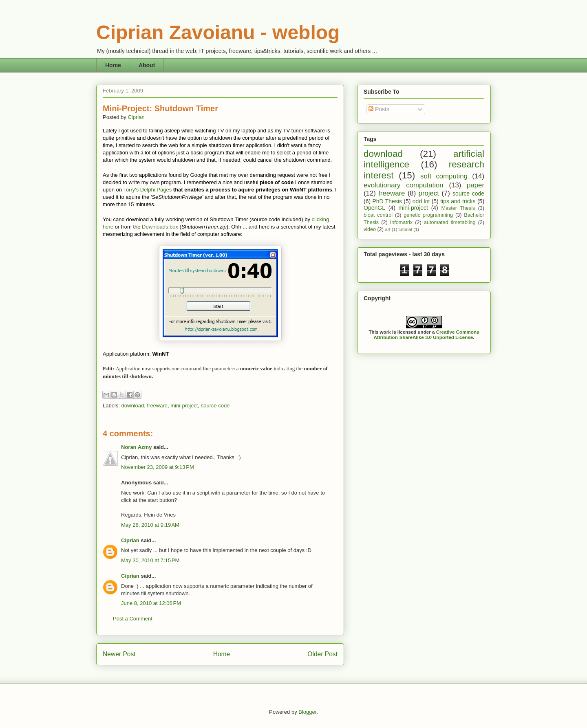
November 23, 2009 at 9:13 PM (158, 467)
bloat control (378, 215)
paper (476, 185)
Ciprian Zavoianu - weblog (218, 32)
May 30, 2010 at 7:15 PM (150, 560)
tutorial (405, 229)
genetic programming (428, 215)
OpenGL (374, 208)
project (429, 193)
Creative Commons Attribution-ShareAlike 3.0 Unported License (426, 334)
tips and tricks (458, 201)
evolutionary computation (404, 185)
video (370, 229)
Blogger (307, 712)
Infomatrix (401, 222)
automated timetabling (450, 222)
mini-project (184, 406)
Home (113, 65)
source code (215, 406)
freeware (157, 406)
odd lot (421, 201)
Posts (379, 109)
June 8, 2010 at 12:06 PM (151, 603)
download (133, 406)
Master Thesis (458, 208)
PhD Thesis (387, 201)
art (388, 229)
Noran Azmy (136, 447)
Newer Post (119, 654)
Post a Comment (133, 619)
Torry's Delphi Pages (147, 190)
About (147, 65)
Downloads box (160, 227)
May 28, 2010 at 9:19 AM (150, 525)
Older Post (322, 654)
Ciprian (136, 117)
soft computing (444, 176)
